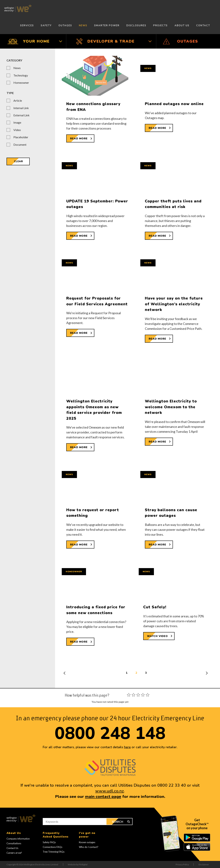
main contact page (103, 797)
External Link (21, 115)
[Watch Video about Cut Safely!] (159, 636)
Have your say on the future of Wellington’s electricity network (174, 304)
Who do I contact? (89, 847)
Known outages (87, 842)
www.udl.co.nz (110, 791)
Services (27, 26)
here (127, 747)
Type (10, 93)
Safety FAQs (49, 842)
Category (14, 60)
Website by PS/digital (78, 864)
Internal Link (21, 108)
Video (17, 130)
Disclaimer (204, 864)
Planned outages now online (174, 104)
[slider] (138, 695)
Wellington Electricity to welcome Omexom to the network (171, 407)
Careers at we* (14, 853)
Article (18, 100)
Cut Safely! (155, 607)
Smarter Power (107, 26)
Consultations (14, 843)
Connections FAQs (53, 847)
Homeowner (21, 83)
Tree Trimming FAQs (54, 852)
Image (17, 122)
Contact (203, 26)
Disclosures (136, 26)
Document (20, 145)
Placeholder (21, 137)
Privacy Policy (182, 864)
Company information (18, 839)
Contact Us (12, 848)
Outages (65, 26)
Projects (160, 26)
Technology (21, 75)
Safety (46, 26)
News (83, 26)
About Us (182, 26)
